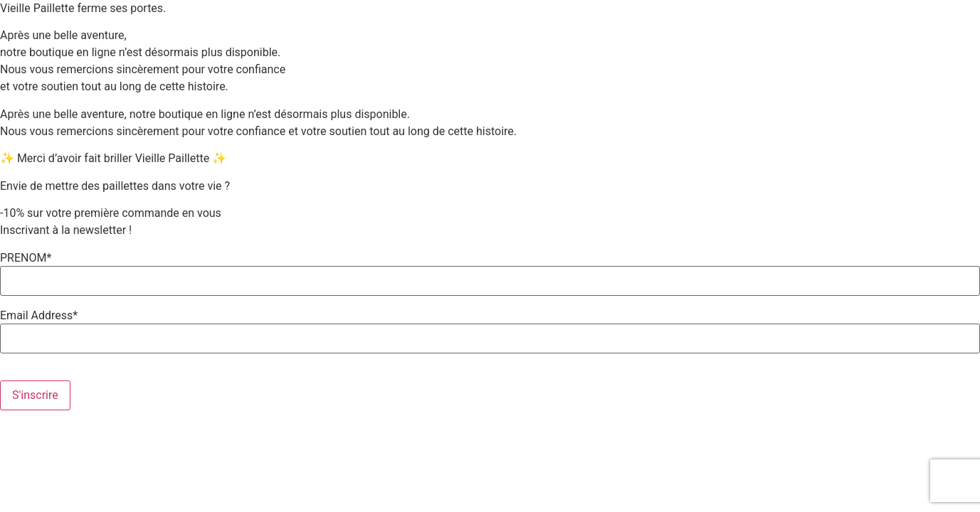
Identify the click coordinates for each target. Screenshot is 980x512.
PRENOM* (26, 258)
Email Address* (39, 316)
